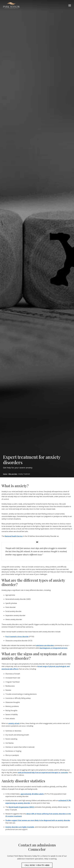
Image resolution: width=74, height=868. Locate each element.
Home (5, 474)
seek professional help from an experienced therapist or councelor (43, 773)
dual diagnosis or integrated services (53, 648)
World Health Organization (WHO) (21, 807)
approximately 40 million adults (32, 794)
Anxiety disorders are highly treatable (20, 827)
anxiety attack (14, 723)
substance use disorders (45, 645)
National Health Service (14, 536)
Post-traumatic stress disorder (17, 637)
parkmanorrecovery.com (11, 5)
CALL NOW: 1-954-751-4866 (37, 865)
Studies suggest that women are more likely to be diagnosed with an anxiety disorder (38, 820)
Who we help (13, 474)
